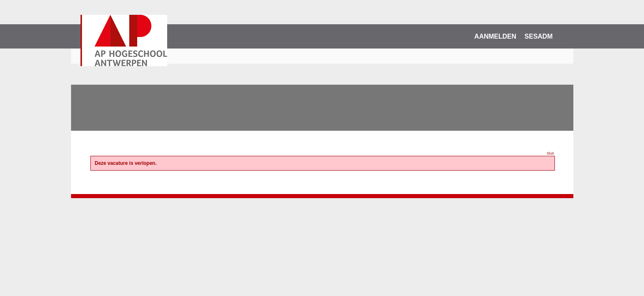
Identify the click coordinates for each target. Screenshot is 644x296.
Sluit (550, 153)
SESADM (538, 36)
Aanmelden (495, 36)
